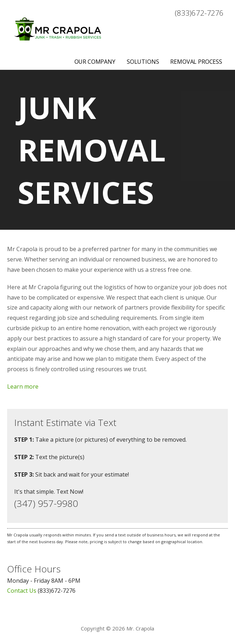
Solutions (143, 62)
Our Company (95, 62)
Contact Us (22, 591)
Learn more (23, 386)
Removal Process (196, 62)
